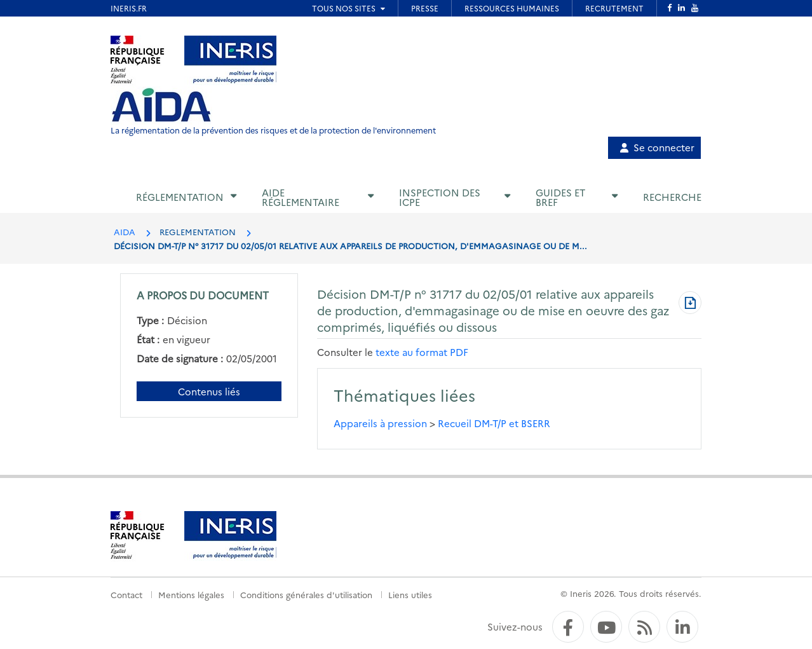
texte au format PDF (422, 352)
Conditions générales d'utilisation (306, 594)
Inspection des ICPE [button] (440, 197)
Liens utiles (410, 594)
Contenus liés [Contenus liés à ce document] (209, 391)
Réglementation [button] (180, 197)
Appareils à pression (380, 423)
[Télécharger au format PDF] (690, 304)
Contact (126, 594)
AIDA (125, 231)
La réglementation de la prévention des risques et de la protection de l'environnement (273, 130)
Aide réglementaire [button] (301, 197)
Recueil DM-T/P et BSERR (494, 423)
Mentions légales (191, 594)
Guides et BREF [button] (560, 197)
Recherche (672, 197)
